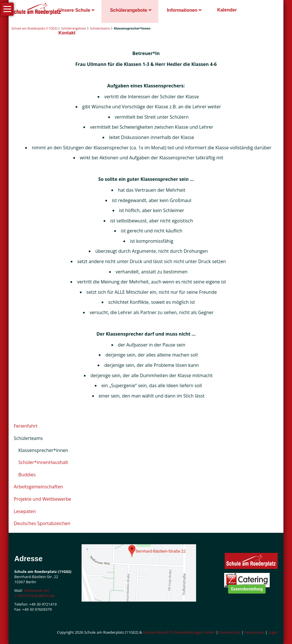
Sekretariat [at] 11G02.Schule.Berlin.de (34, 593)
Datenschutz (230, 632)
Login (273, 632)
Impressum (255, 632)
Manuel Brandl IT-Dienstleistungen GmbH (179, 632)
